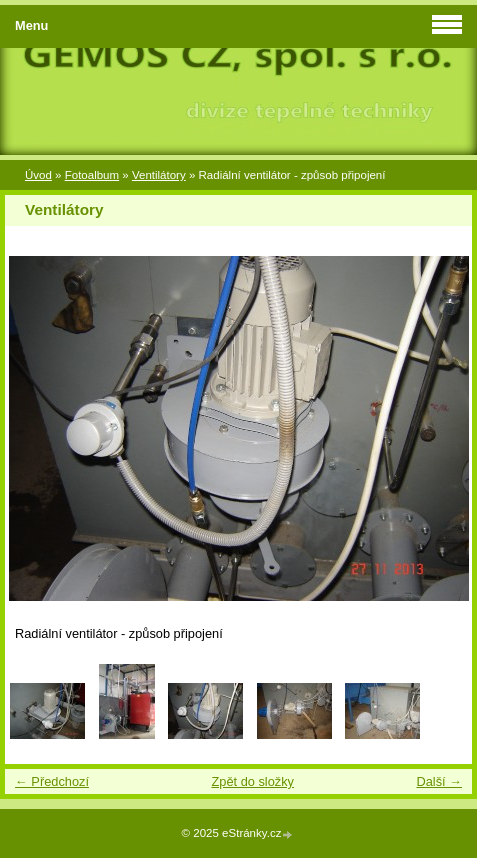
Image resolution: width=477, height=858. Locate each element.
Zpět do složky (252, 781)
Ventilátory (159, 175)
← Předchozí (52, 781)
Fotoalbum (92, 175)
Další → (439, 781)
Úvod (38, 175)
